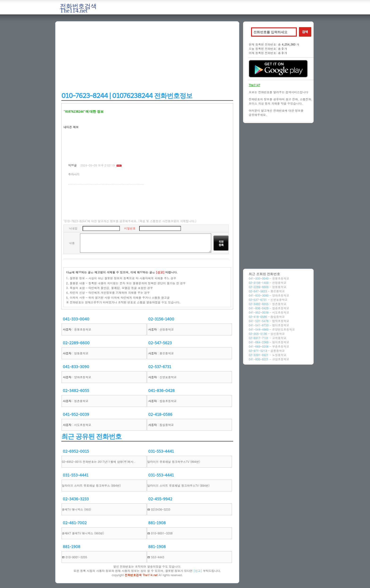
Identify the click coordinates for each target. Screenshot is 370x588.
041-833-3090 (76, 367)
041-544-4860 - (272, 329)
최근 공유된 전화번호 (91, 437)
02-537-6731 (160, 367)
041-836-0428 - (269, 308)
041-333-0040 (76, 319)
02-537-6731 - (268, 300)
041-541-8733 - (269, 325)
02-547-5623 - (267, 291)
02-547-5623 (160, 343)
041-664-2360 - (269, 342)
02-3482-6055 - (267, 304)
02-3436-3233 (76, 499)
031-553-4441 (161, 451)
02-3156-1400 (161, 319)
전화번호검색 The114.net (78, 8)
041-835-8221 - (269, 359)
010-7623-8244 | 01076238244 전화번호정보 (127, 96)
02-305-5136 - (267, 334)
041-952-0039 (76, 415)
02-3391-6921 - (267, 355)
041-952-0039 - (269, 312)
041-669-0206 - (269, 346)
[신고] (198, 571)
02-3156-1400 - (267, 283)
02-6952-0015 (76, 451)
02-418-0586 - (267, 317)
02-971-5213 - (267, 351)
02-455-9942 (160, 499)
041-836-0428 (161, 391)
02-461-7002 (75, 523)
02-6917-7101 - (267, 338)
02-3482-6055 (76, 391)
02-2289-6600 (76, 343)
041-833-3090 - (269, 295)
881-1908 (157, 523)
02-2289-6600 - (267, 287)
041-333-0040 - (269, 278)
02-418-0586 (160, 415)
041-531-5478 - (269, 321)
